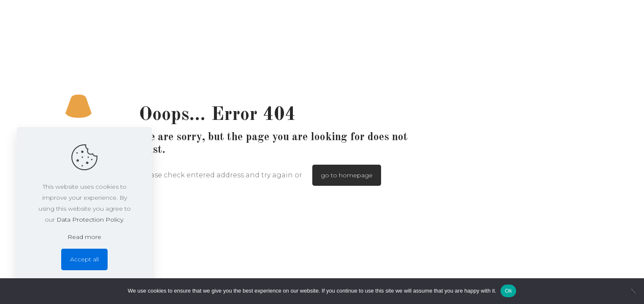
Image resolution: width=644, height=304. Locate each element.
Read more (84, 237)
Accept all (84, 259)
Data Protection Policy (90, 220)
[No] (633, 291)
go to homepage (347, 175)
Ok (508, 291)
